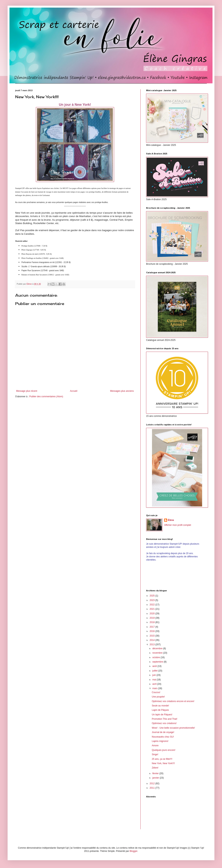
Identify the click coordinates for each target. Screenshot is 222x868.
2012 (153, 783)
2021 (153, 609)
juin (154, 675)
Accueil (74, 391)
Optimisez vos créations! (164, 723)
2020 (153, 614)
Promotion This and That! (165, 719)
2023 (153, 600)
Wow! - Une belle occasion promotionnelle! (173, 728)
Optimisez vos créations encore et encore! (173, 701)
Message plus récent (27, 391)
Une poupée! (158, 697)
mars (155, 688)
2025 (153, 596)
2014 (153, 640)
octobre (156, 657)
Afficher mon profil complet (178, 525)
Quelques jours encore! (164, 750)
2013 (153, 644)
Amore (155, 746)
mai (155, 680)
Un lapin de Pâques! (162, 715)
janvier (156, 778)
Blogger (133, 851)
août (155, 666)
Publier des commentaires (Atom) (46, 396)
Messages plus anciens (122, 391)
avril (155, 684)
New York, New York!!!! (163, 763)
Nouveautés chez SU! (163, 737)
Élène (171, 520)
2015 (153, 636)
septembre (158, 662)
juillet (155, 671)
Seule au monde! (160, 706)
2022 (153, 605)
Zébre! (155, 768)
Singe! (155, 754)
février (156, 773)
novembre (158, 653)
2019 (153, 618)
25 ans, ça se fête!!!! (162, 759)
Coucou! (156, 692)
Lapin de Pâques (160, 710)
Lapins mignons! (160, 741)
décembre (158, 648)
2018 (153, 622)
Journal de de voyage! (163, 732)
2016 (153, 631)
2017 (153, 627)
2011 (153, 788)
